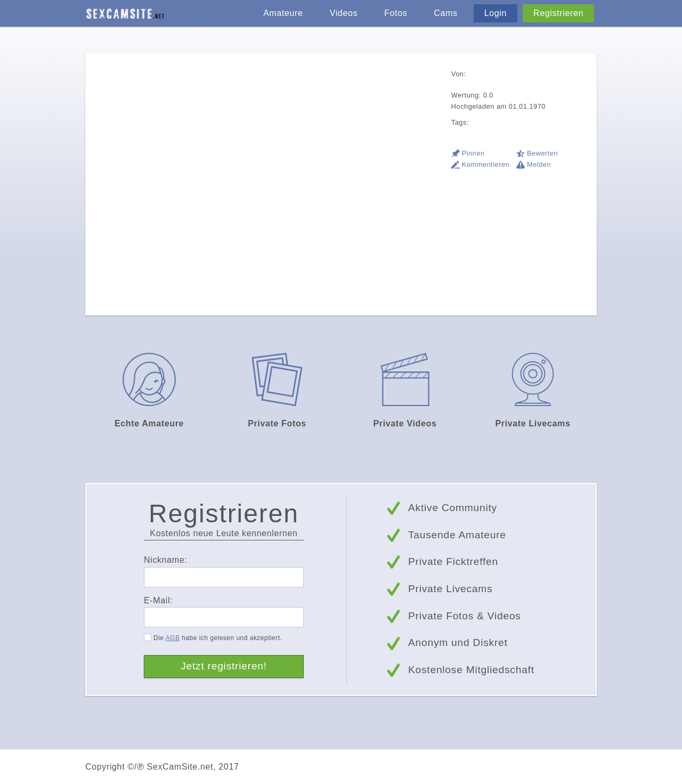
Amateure (283, 13)
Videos (344, 13)
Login (496, 13)
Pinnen (473, 153)
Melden (539, 164)
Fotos (396, 13)
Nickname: (165, 560)
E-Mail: (158, 600)
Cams (445, 13)
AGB (173, 638)
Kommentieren (486, 164)
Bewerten (542, 153)
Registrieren (558, 13)
